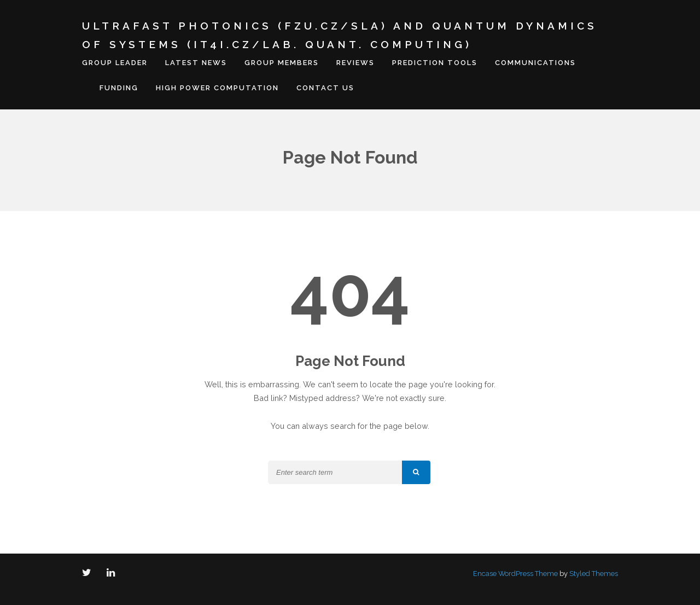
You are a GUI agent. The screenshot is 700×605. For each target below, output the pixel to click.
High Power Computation (217, 88)
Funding (119, 88)
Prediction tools (435, 63)
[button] (416, 472)
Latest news (196, 63)
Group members (282, 63)
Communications (535, 63)
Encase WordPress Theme (515, 574)
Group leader (115, 63)
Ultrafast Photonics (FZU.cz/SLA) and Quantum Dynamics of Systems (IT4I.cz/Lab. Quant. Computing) (340, 35)
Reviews (355, 63)
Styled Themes (594, 574)
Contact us (325, 88)
